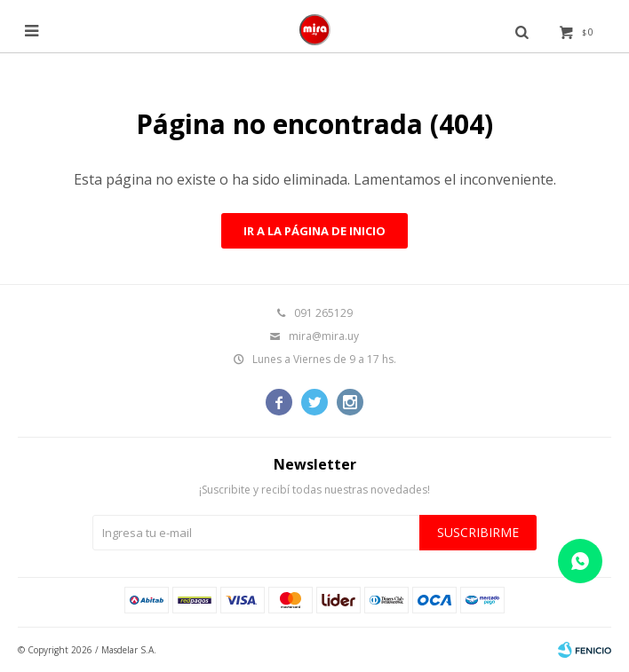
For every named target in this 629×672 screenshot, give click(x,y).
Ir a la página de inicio (314, 231)
